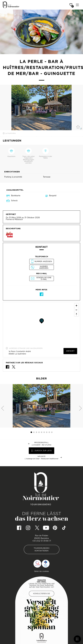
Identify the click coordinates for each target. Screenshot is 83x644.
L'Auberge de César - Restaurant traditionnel (41, 459)
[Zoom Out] (76, 310)
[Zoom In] (76, 306)
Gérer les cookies (41, 571)
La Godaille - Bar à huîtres (41, 445)
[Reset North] (76, 314)
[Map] (41, 323)
